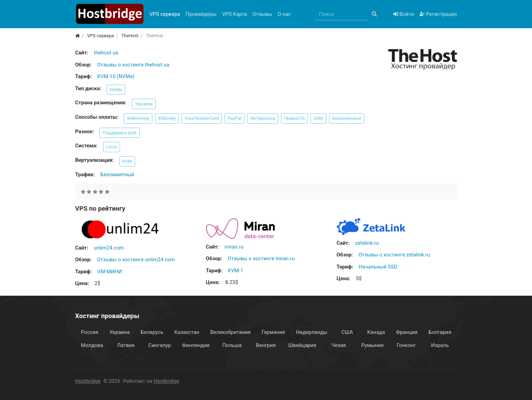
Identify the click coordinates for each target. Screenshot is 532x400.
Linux (112, 147)
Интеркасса (263, 118)
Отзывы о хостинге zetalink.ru (394, 255)
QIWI (318, 118)
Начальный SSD (378, 267)
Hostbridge (88, 381)
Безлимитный (117, 175)
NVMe (116, 90)
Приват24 (294, 118)
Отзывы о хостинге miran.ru (261, 259)
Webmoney (138, 118)
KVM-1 (236, 271)
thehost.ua (106, 53)
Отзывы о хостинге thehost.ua (133, 65)
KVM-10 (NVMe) (116, 76)
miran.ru (234, 247)
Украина (144, 104)
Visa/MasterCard (202, 118)
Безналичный (347, 118)
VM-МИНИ (110, 272)
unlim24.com (109, 248)
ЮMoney (167, 118)
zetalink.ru (367, 243)
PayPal (235, 118)
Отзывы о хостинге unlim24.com (136, 260)
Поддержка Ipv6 (120, 133)
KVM (127, 161)
